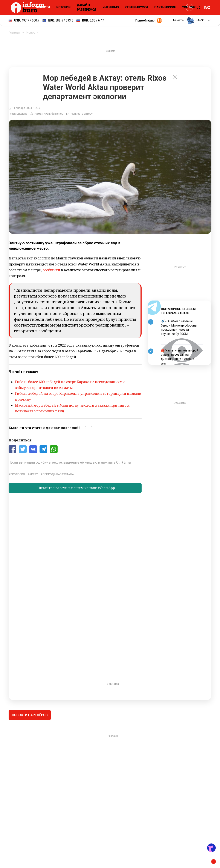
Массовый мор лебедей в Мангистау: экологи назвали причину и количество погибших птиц (72, 408)
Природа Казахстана (58, 474)
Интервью (111, 7)
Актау (34, 474)
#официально (19, 114)
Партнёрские (165, 7)
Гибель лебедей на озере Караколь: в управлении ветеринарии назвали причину (78, 396)
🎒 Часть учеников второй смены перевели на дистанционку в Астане (180, 355)
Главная (14, 32)
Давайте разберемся (86, 7)
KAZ (207, 8)
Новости (43, 7)
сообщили (51, 270)
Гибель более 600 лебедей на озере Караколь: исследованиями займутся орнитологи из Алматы (70, 385)
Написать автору (82, 114)
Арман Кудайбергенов (49, 114)
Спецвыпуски (137, 7)
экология (18, 474)
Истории (63, 7)
